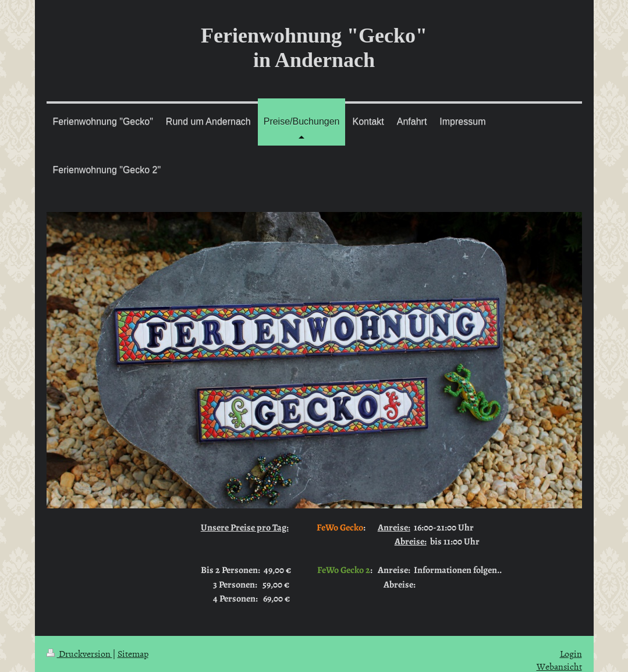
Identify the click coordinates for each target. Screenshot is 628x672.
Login (571, 653)
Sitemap (133, 653)
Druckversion (79, 653)
